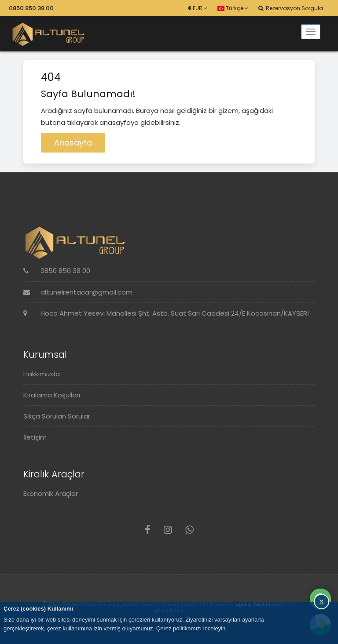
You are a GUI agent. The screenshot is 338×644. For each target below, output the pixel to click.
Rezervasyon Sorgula (291, 8)
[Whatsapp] (189, 530)
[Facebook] (148, 530)
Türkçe (233, 8)
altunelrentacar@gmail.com (78, 292)
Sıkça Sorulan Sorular (57, 416)
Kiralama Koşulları (52, 395)
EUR (198, 8)
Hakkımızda (42, 374)
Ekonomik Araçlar (51, 493)
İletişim (35, 437)
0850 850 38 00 (31, 8)
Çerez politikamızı (179, 628)
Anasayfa (73, 143)
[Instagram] (168, 530)
